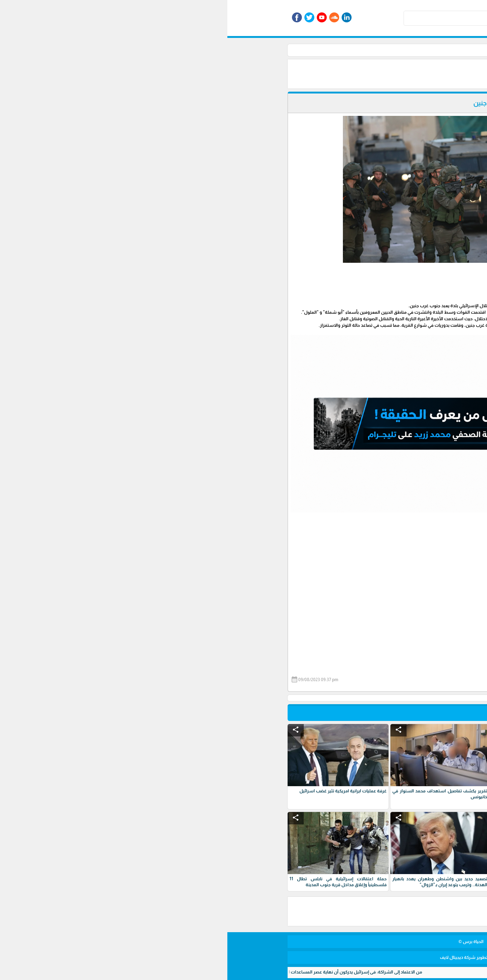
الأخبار (333, 50)
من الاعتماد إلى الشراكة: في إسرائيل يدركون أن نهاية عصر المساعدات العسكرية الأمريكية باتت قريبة (97, 972)
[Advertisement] (250, 73)
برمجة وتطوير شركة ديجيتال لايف (243, 957)
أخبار (318, 50)
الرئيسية (352, 50)
